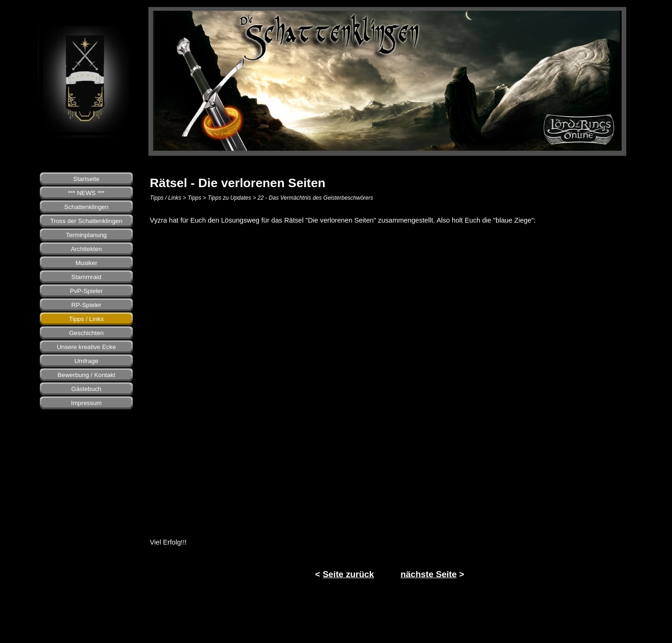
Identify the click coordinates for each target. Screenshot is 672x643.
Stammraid (86, 277)
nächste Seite (428, 574)
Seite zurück (348, 574)
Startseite (86, 179)
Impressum (86, 403)
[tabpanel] (390, 220)
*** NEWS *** (87, 193)
